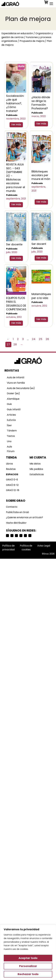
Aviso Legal (44, 546)
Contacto (12, 507)
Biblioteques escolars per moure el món (41, 175)
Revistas (11, 469)
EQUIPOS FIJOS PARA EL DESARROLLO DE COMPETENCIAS (16, 304)
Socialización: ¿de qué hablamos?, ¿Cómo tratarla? (15, 103)
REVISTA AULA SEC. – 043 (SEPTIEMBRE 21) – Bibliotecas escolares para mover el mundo (16, 178)
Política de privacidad (8, 548)
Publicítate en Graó (17, 512)
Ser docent (39, 244)
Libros (9, 464)
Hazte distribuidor (16, 523)
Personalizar (28, 966)
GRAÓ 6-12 (12, 485)
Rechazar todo (28, 974)
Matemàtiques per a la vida (41, 296)
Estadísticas (37, 474)
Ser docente (14, 244)
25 (41, 339)
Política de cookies (26, 548)
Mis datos (35, 464)
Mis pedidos (36, 469)
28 (15, 344)
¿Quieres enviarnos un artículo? (24, 517)
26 (47, 339)
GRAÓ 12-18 (13, 490)
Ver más (16, 125)
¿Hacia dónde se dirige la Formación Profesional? (41, 103)
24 (34, 339)
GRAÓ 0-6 (12, 480)
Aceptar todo (28, 958)
